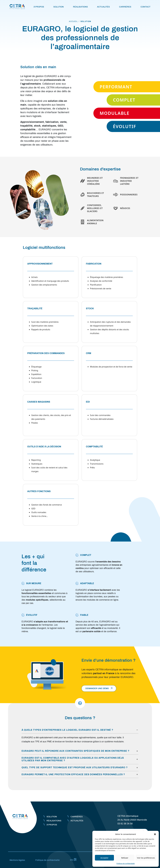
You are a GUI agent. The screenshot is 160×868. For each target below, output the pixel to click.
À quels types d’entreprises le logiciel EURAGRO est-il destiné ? (67, 730)
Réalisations (80, 7)
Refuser (125, 858)
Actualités (103, 7)
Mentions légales (17, 860)
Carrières (125, 7)
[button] (155, 834)
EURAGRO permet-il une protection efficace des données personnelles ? (73, 774)
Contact (145, 7)
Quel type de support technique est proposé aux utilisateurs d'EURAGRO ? (75, 767)
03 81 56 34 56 (125, 824)
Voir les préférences (146, 858)
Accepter (104, 858)
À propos (39, 7)
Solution (59, 7)
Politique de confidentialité (126, 864)
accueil (73, 21)
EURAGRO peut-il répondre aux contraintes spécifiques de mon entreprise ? (75, 751)
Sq (74, 860)
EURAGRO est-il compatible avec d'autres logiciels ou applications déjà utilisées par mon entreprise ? (73, 759)
